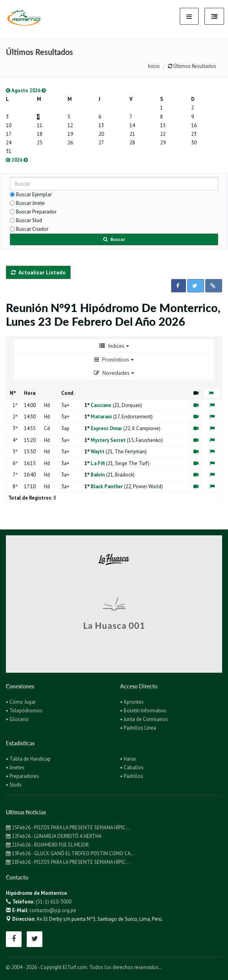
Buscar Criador (32, 229)
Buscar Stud (29, 220)
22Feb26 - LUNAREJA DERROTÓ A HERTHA (54, 836)
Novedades (114, 373)
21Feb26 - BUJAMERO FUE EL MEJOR (47, 845)
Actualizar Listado (38, 272)
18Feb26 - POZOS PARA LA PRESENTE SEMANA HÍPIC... (68, 862)
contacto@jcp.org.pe (53, 910)
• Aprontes (132, 702)
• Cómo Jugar (21, 702)
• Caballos (132, 767)
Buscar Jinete (30, 203)
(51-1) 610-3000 (54, 902)
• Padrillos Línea (138, 728)
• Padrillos (132, 776)
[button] (179, 286)
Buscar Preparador (36, 212)
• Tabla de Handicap (28, 759)
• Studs (14, 785)
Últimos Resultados (192, 66)
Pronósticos (114, 360)
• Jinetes (15, 767)
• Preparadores (22, 776)
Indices (114, 346)
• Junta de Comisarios (144, 719)
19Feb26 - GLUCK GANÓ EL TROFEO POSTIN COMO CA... (70, 853)
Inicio (154, 66)
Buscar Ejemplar (34, 194)
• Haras (128, 759)
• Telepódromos (24, 711)
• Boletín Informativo (143, 711)
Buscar (114, 239)
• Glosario (17, 719)
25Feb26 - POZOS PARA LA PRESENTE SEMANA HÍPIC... (68, 828)
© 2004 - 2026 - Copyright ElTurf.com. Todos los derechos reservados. (83, 967)
